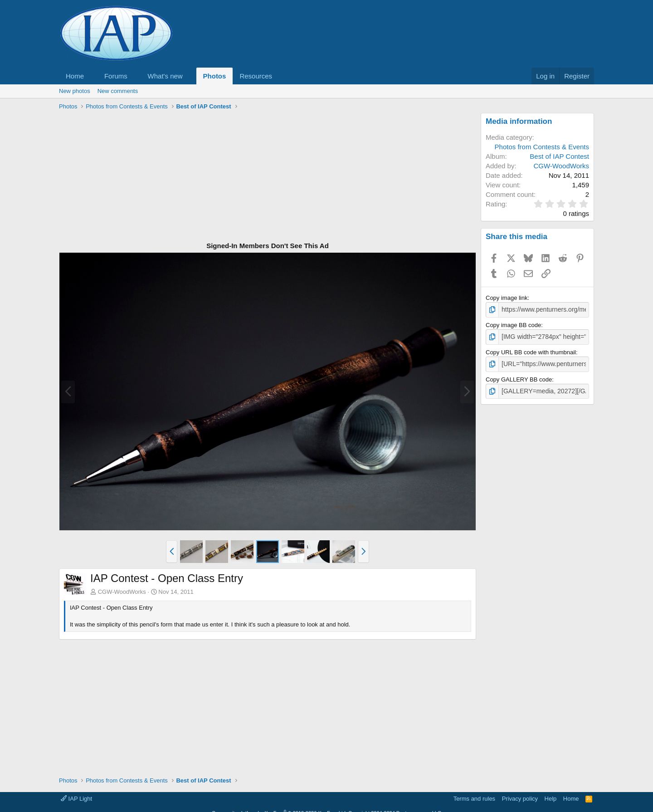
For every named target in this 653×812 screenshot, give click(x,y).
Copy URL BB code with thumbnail (531, 351)
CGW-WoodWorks (122, 592)
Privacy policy (520, 799)
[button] (91, 76)
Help (551, 799)
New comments (118, 91)
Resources (256, 76)
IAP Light (76, 799)
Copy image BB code (513, 324)
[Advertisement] (268, 176)
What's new (165, 76)
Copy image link (507, 298)
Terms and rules (474, 799)
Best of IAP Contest (559, 156)
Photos (215, 76)
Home (75, 76)
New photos (75, 91)
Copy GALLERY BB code (519, 377)
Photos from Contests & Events (542, 147)
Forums (116, 76)
